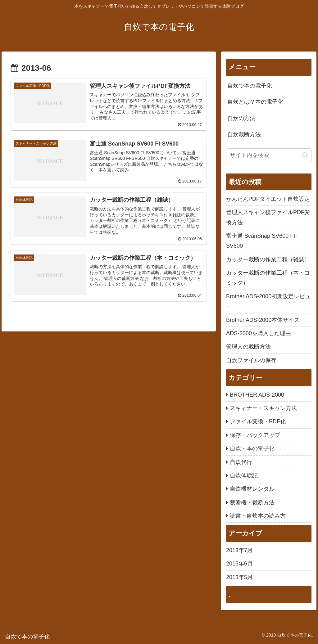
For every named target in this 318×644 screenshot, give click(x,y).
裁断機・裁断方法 (252, 502)
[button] (305, 155)
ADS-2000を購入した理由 (259, 333)
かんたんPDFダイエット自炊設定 (268, 199)
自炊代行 (241, 462)
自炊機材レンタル (252, 489)
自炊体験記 (244, 475)
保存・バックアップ (255, 435)
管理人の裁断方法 (248, 347)
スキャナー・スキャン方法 (263, 408)
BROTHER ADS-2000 (257, 395)
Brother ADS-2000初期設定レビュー (268, 301)
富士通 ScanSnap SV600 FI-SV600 (261, 241)
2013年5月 (239, 577)
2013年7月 (239, 550)
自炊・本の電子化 (252, 448)
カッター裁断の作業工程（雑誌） (268, 259)
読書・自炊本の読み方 (258, 516)
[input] (269, 155)
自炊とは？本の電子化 (255, 102)
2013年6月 (239, 564)
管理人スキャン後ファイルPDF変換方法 (268, 217)
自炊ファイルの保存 (251, 360)
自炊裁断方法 (244, 134)
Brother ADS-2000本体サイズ (263, 320)
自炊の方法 (241, 118)
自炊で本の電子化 (250, 86)
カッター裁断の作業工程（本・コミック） (268, 278)
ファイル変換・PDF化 (258, 421)
